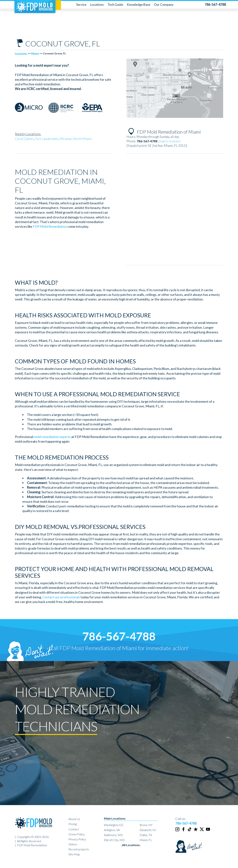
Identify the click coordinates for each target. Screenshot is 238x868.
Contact (74, 829)
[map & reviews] (169, 141)
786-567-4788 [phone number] (119, 636)
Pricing (73, 824)
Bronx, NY (146, 825)
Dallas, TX (146, 835)
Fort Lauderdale (47, 139)
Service (81, 5)
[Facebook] (184, 831)
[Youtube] (208, 831)
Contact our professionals (61, 597)
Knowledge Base (139, 5)
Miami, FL (146, 840)
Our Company (164, 5)
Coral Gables (24, 139)
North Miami (82, 139)
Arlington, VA (112, 830)
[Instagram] (178, 831)
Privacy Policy (77, 839)
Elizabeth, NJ (148, 830)
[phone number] (215, 4)
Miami (35, 53)
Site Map (74, 854)
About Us (74, 819)
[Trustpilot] (196, 831)
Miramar (66, 139)
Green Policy (77, 834)
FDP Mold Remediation (50, 226)
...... (131, 845)
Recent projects (79, 849)
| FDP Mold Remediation (31, 845)
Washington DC (114, 825)
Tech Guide (115, 5)
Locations (97, 5)
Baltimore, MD (113, 835)
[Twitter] (202, 831)
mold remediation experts (52, 437)
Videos (73, 844)
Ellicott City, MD (114, 840)
